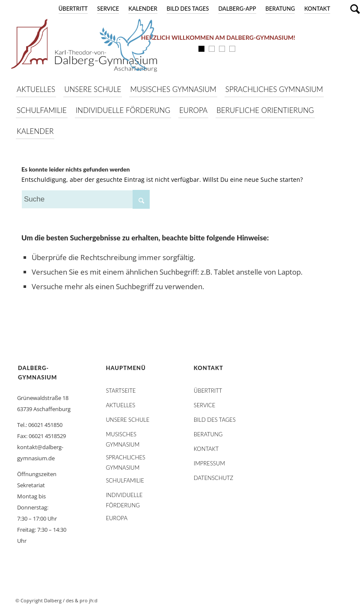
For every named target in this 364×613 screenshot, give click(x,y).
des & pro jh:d (82, 600)
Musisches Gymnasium (123, 436)
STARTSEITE (121, 391)
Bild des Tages (188, 9)
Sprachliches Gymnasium (125, 459)
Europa (117, 518)
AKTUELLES (120, 405)
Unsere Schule (127, 420)
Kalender (143, 9)
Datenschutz (213, 478)
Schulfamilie (125, 480)
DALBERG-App (237, 9)
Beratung (280, 9)
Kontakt (317, 9)
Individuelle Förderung (124, 497)
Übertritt (73, 9)
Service (108, 9)
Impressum (209, 463)
